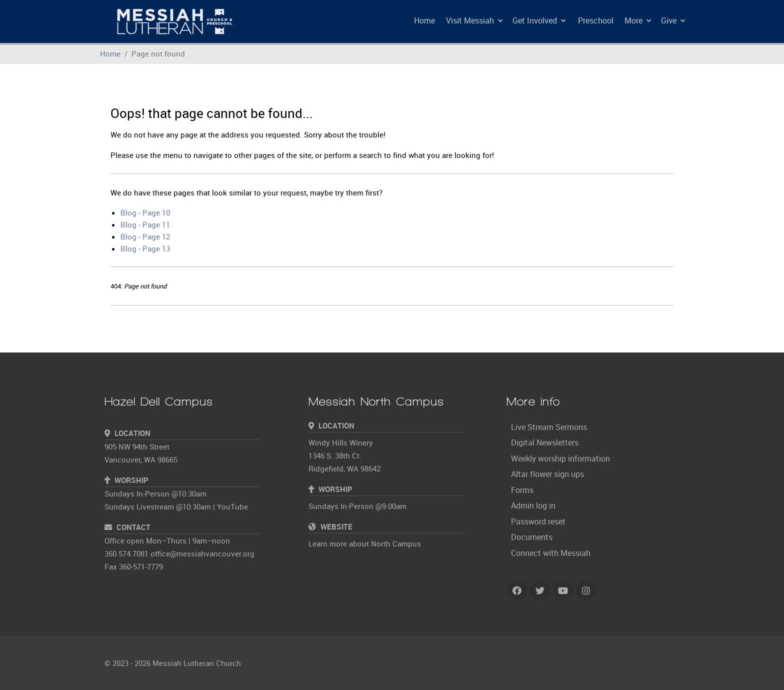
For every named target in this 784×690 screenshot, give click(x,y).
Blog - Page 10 (145, 212)
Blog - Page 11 (145, 224)
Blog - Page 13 (145, 248)
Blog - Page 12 (145, 236)
